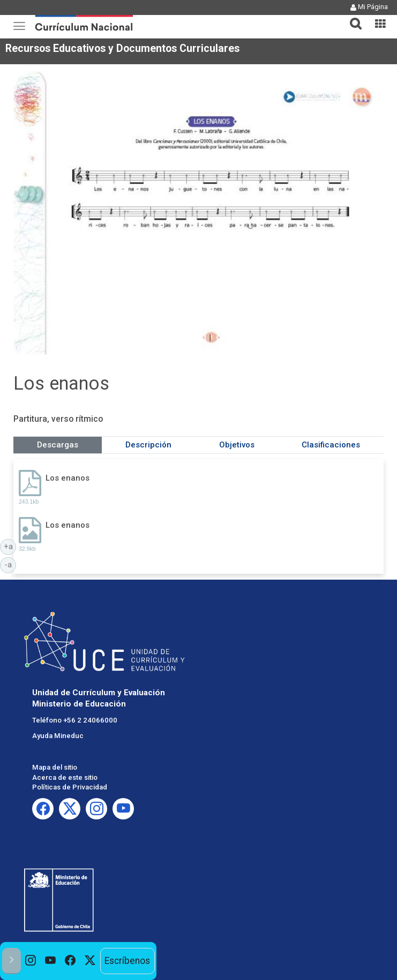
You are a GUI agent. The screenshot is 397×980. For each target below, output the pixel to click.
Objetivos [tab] (237, 445)
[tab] (351, 17)
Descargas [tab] (58, 445)
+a (10, 546)
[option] (31, 961)
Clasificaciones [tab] (331, 445)
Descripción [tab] (148, 445)
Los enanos (68, 478)
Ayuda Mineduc (58, 736)
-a (10, 564)
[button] (351, 17)
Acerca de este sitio (65, 777)
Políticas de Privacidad (70, 787)
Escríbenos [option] (127, 961)
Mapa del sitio (55, 767)
